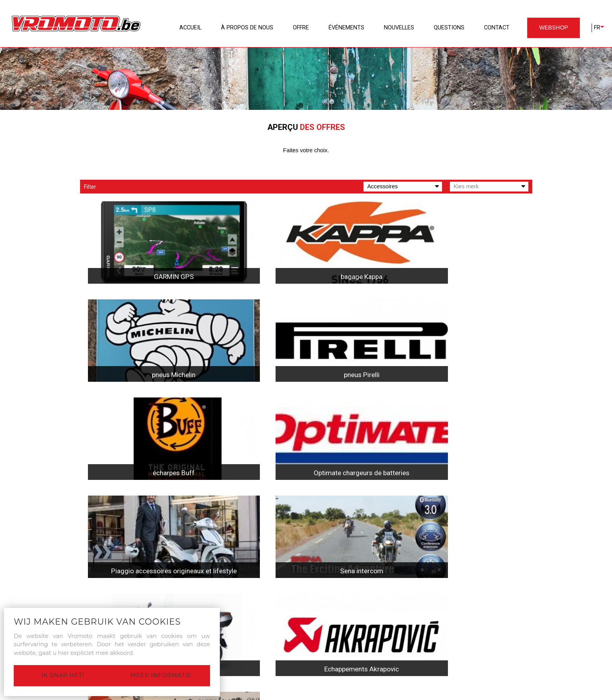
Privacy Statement (301, 695)
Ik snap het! (63, 675)
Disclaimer (260, 695)
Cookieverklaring (349, 695)
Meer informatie (161, 675)
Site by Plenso (393, 695)
